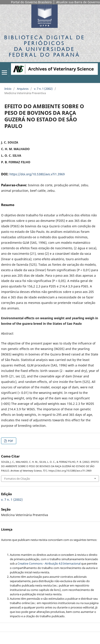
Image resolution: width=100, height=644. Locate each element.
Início (8, 89)
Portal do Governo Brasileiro (31, 2)
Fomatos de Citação (17, 479)
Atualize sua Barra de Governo (78, 2)
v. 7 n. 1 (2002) (43, 89)
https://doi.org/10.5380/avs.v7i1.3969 (37, 174)
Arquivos (23, 89)
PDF (10, 441)
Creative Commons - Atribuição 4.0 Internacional (49, 563)
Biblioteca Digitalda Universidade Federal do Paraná (45, 46)
